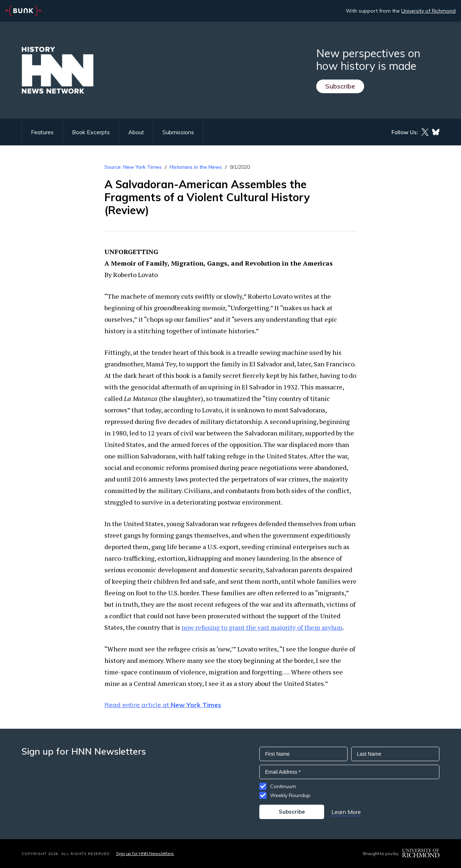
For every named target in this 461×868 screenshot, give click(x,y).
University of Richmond (428, 11)
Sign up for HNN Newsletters (145, 853)
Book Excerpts (91, 132)
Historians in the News (196, 167)
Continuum (283, 786)
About (136, 132)
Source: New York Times (133, 167)
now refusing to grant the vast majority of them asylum (262, 627)
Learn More (346, 812)
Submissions (178, 132)
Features (42, 132)
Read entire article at (163, 705)
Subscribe (340, 86)
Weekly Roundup (290, 795)
